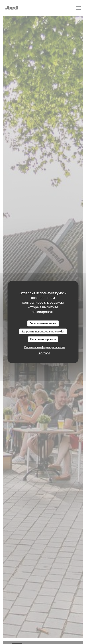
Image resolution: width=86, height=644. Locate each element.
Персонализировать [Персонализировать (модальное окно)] (43, 339)
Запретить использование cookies (43, 331)
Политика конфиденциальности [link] (44, 347)
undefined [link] (44, 353)
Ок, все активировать (43, 323)
